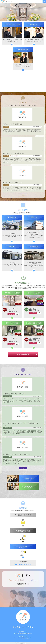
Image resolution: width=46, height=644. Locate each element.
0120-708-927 (24, 564)
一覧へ (23, 195)
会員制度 (23, 354)
